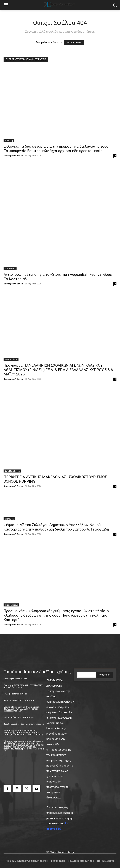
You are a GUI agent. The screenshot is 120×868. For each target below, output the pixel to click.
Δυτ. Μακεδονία (12, 471)
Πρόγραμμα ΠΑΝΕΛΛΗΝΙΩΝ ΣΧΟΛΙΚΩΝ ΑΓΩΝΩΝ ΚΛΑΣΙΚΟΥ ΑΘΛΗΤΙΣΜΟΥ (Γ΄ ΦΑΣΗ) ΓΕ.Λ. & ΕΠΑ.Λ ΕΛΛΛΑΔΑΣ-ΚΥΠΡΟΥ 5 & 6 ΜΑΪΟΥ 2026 (58, 370)
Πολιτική (9, 140)
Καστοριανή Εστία (13, 156)
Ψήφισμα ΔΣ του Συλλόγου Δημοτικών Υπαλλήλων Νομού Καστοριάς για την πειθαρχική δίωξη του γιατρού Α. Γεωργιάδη (56, 527)
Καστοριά (9, 519)
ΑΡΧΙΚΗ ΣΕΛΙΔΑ (74, 43)
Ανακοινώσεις (11, 605)
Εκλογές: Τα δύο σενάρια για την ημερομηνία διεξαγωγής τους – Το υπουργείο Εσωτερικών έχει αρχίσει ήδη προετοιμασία (58, 149)
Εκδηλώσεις (10, 268)
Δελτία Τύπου (11, 359)
